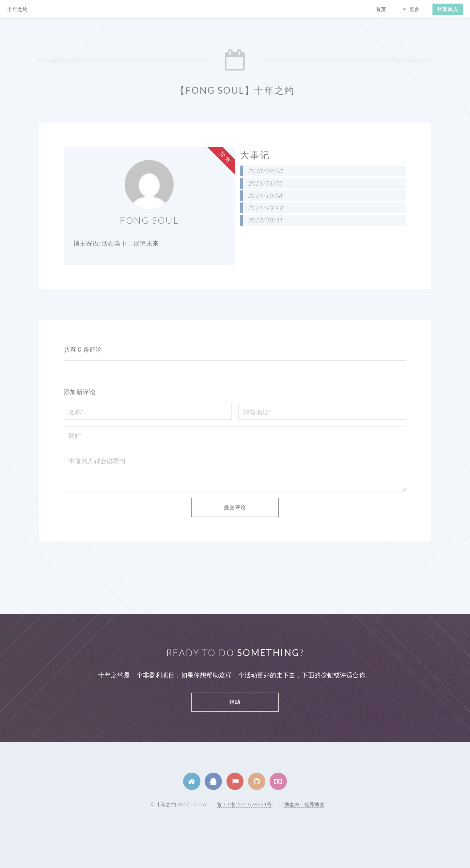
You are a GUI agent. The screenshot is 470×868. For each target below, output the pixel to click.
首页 (381, 9)
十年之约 (17, 9)
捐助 (235, 702)
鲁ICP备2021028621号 (244, 804)
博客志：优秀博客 (305, 804)
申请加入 (447, 9)
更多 (415, 9)
